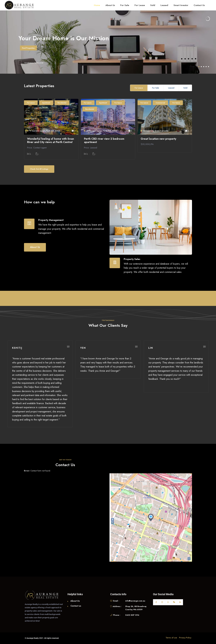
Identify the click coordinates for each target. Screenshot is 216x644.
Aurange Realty (33, 638)
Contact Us (199, 5)
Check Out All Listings (39, 169)
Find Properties (28, 48)
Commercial (160, 103)
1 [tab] (199, 67)
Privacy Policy (185, 638)
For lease (118, 103)
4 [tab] (206, 67)
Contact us (76, 606)
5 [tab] (208, 67)
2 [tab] (201, 67)
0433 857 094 (132, 615)
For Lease (140, 5)
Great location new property (158, 139)
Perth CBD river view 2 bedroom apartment (104, 141)
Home (97, 5)
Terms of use (171, 638)
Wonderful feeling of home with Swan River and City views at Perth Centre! (51, 141)
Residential (62, 103)
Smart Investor (181, 5)
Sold (153, 5)
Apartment (46, 103)
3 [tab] (204, 67)
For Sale (125, 5)
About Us (110, 5)
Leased (164, 5)
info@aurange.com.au (135, 601)
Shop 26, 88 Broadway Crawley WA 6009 (136, 608)
